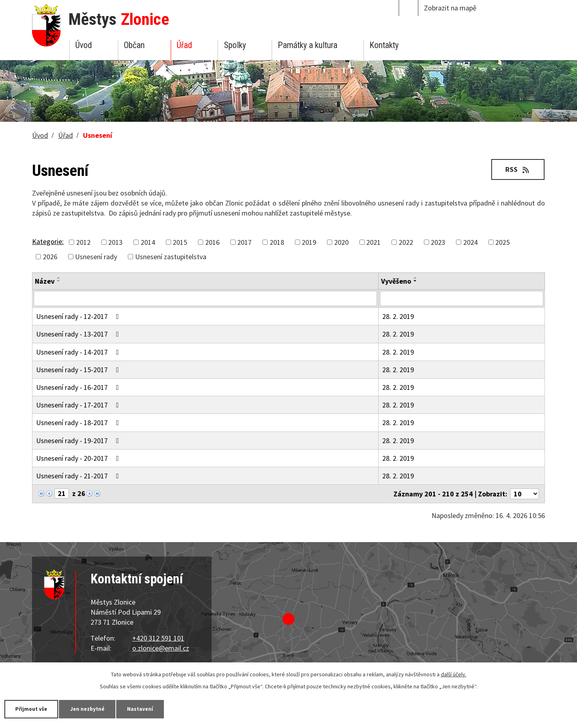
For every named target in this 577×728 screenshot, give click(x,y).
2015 (180, 242)
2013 (115, 242)
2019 (309, 242)
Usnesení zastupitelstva (171, 257)
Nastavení (148, 709)
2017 (244, 242)
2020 (341, 242)
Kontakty (384, 45)
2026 (50, 257)
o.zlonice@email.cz (161, 648)
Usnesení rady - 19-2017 (79, 441)
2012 (83, 242)
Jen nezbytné (92, 709)
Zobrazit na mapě (450, 8)
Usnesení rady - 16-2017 (79, 387)
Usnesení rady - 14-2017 (79, 352)
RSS (517, 169)
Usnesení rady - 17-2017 (79, 405)
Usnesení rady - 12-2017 (79, 316)
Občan (134, 45)
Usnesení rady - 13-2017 (79, 334)
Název (45, 281)
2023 (438, 242)
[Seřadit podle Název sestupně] (59, 281)
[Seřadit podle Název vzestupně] (59, 278)
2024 (470, 242)
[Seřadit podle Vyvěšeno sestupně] (416, 281)
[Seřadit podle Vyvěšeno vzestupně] (416, 278)
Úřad (184, 45)
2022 (406, 242)
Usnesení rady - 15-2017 (79, 370)
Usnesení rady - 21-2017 (79, 476)
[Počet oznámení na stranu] (525, 494)
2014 (148, 242)
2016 (212, 242)
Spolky (235, 45)
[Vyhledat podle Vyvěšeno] (462, 298)
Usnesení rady (96, 257)
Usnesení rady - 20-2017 (79, 458)
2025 (502, 242)
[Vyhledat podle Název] (205, 298)
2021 (373, 242)
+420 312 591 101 (158, 638)
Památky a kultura (308, 45)
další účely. (454, 674)
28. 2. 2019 (398, 316)
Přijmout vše (33, 709)
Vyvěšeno (396, 281)
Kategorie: (48, 241)
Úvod (84, 45)
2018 (277, 242)
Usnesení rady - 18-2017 (79, 422)
